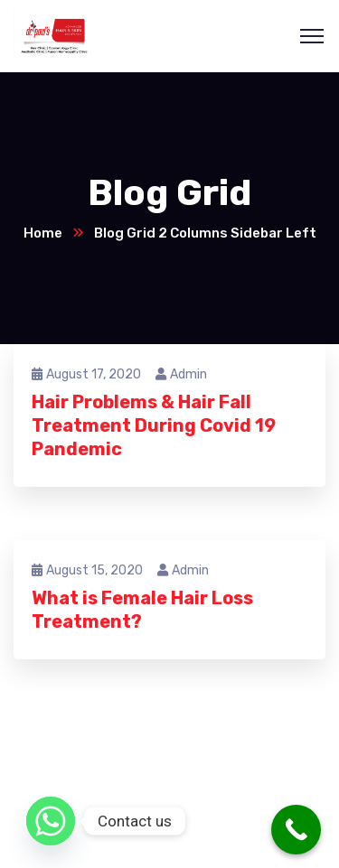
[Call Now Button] (296, 830)
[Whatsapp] (51, 821)
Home (43, 233)
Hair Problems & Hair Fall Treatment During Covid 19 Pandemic (154, 425)
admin (181, 374)
